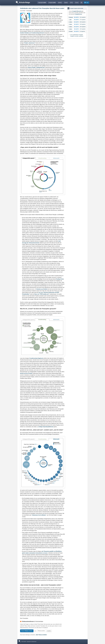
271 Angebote (83, 20)
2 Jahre (70, 22)
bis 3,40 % (76, 29)
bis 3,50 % (76, 17)
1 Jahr (70, 20)
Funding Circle (60, 279)
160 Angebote (83, 27)
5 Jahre (70, 29)
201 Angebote (83, 17)
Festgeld (52, 3)
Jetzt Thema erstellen (41, 635)
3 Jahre (70, 24)
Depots (66, 3)
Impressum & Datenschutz (32, 642)
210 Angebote (83, 24)
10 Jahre (71, 31)
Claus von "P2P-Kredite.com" (42, 294)
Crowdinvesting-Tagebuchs (36, 358)
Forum (77, 3)
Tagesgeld (42, 3)
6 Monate (71, 17)
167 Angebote (83, 29)
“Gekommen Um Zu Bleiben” (39, 515)
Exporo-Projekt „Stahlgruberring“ (36, 67)
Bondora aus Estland (42, 289)
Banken (60, 3)
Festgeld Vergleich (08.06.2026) (77, 8)
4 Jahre (70, 27)
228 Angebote (83, 22)
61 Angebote (82, 31)
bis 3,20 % (76, 22)
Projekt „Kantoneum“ (30, 43)
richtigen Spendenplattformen (46, 427)
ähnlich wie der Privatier (26, 373)
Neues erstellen (27, 631)
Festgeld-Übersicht (77, 11)
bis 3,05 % (76, 20)
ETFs (71, 3)
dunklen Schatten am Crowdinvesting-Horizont (32, 33)
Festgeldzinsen (78, 14)
